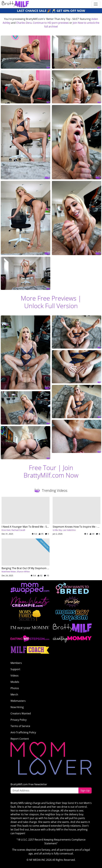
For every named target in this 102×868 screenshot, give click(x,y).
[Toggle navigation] (96, 4)
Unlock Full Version (51, 306)
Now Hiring (17, 707)
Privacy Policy (19, 720)
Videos (15, 676)
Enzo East (6, 530)
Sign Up (85, 790)
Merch (14, 694)
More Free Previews (49, 298)
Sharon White (23, 572)
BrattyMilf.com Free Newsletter (29, 784)
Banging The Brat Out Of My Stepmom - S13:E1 (29, 568)
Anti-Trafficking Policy (23, 732)
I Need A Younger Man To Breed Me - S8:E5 (27, 527)
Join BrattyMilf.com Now (51, 471)
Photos (15, 688)
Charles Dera (24, 23)
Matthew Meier (9, 572)
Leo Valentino (69, 530)
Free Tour (43, 468)
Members (16, 663)
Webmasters (18, 701)
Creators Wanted (21, 713)
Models (15, 682)
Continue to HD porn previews (51, 23)
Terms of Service (20, 726)
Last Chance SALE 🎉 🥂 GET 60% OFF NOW (51, 11)
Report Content (20, 739)
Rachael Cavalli (18, 530)
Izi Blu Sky (57, 530)
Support (15, 669)
